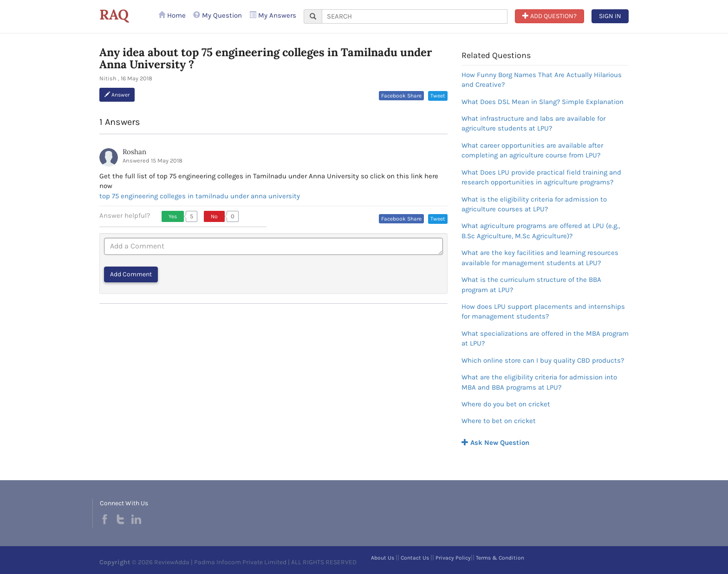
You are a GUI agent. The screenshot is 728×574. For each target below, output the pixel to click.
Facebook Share (401, 96)
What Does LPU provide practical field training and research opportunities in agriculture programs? (541, 177)
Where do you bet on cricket (506, 404)
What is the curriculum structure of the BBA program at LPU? (531, 284)
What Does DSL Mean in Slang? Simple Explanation (543, 102)
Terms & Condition (500, 558)
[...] (415, 16)
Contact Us (415, 558)
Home (172, 15)
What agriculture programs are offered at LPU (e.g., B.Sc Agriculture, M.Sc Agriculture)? (541, 231)
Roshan (134, 152)
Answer (117, 95)
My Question (218, 15)
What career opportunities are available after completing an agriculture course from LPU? (532, 150)
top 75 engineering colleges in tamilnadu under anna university (200, 196)
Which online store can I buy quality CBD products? (543, 360)
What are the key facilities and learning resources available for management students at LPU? (540, 258)
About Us (383, 558)
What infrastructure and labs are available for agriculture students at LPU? (533, 123)
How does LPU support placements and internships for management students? (543, 311)
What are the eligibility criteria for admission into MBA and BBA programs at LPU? (539, 382)
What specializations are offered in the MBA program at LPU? (545, 338)
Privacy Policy (453, 558)
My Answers (273, 15)
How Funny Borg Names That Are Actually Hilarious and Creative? (542, 80)
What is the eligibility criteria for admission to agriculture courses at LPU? (534, 204)
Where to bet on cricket (499, 421)
